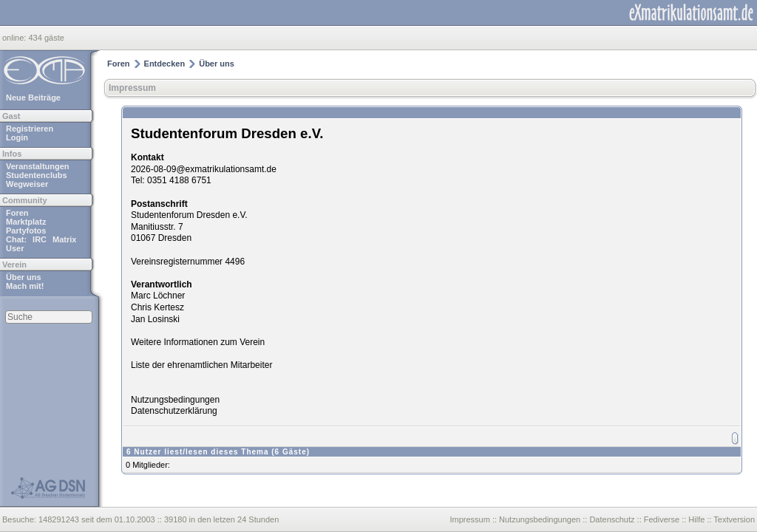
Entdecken (165, 64)
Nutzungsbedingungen (175, 400)
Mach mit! (25, 286)
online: (15, 38)
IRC (40, 239)
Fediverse (662, 519)
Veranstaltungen (38, 166)
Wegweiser (27, 184)
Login (17, 137)
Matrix (64, 239)
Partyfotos (26, 231)
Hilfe (696, 519)
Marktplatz (26, 222)
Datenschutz (612, 519)
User (15, 248)
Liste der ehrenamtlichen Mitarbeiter (201, 365)
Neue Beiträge (33, 98)
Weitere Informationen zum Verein (198, 342)
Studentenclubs (37, 175)
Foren (17, 213)
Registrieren (30, 129)
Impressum (132, 88)
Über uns (24, 277)
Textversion (734, 519)
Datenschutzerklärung (174, 411)
